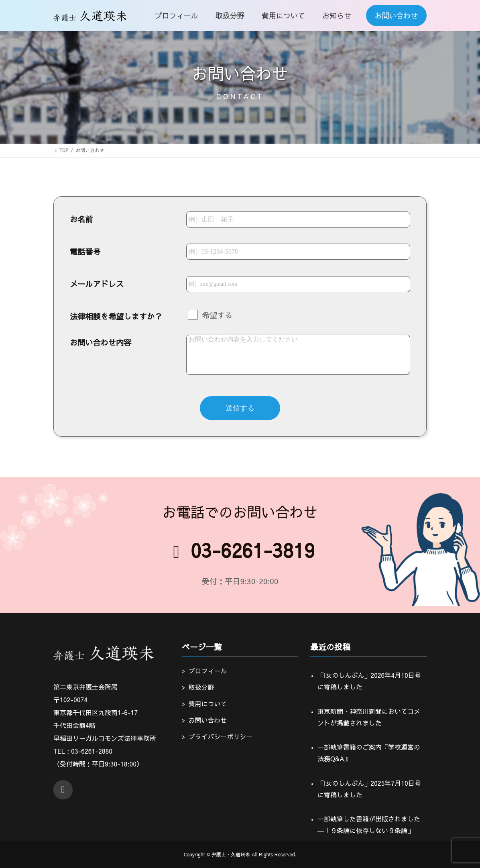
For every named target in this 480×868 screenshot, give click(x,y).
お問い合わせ (207, 720)
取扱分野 (201, 687)
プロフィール (207, 671)
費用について (207, 703)
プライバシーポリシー (220, 736)
